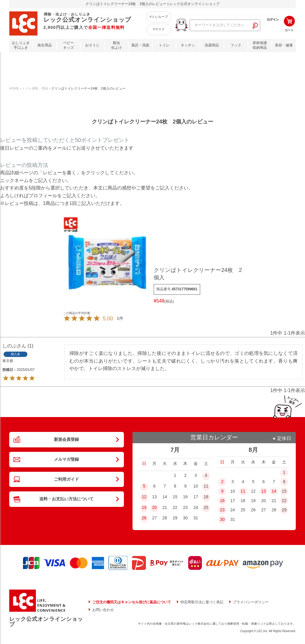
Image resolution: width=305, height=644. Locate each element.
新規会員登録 (66, 442)
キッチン (188, 45)
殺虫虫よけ (116, 45)
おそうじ (92, 45)
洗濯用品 (212, 45)
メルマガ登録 (66, 467)
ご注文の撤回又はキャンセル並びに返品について (132, 602)
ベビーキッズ (69, 45)
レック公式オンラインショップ (46, 622)
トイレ (164, 45)
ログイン (273, 19)
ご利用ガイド (66, 492)
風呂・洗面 (140, 45)
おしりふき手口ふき (21, 45)
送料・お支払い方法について (66, 518)
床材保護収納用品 (260, 45)
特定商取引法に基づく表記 (202, 602)
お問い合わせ (103, 610)
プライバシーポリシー (251, 602)
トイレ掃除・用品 (35, 88)
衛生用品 (45, 45)
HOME (14, 88)
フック (236, 45)
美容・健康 (284, 45)
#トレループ (159, 17)
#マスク (159, 29)
